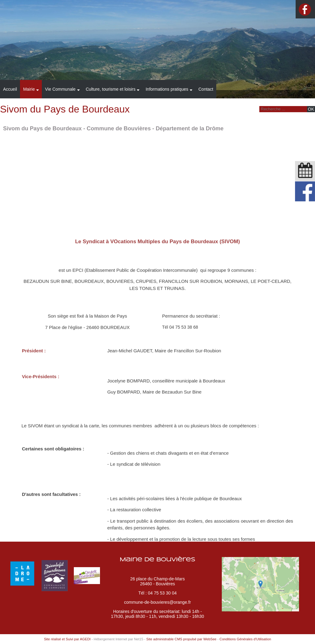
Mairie (29, 89)
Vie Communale (60, 89)
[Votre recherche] (282, 109)
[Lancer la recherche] (311, 109)
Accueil (10, 89)
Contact (206, 89)
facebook (305, 9)
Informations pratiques (167, 89)
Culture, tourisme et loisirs (111, 89)
